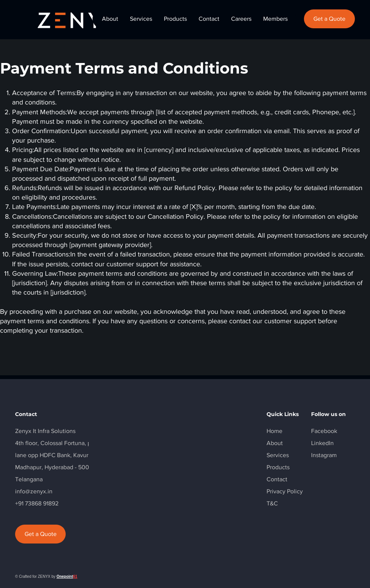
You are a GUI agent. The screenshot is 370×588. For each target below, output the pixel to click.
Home (274, 431)
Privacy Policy (285, 491)
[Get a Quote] (329, 19)
